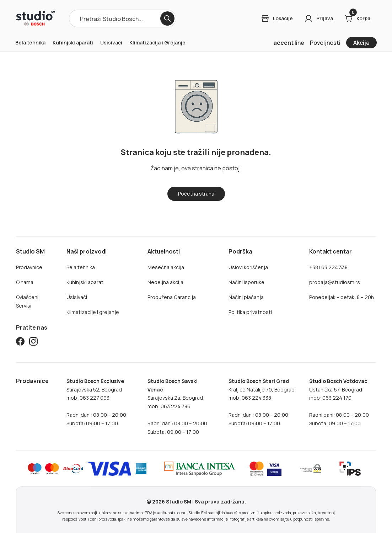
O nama (25, 282)
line (289, 43)
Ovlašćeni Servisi (27, 301)
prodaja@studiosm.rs (335, 282)
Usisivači (111, 42)
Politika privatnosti (250, 312)
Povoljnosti (325, 43)
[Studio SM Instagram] (33, 343)
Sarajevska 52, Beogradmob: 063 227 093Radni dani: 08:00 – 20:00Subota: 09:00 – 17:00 (96, 402)
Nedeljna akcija (165, 282)
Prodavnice (29, 267)
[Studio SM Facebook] (20, 343)
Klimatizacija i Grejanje (157, 42)
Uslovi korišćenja (248, 267)
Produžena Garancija (172, 297)
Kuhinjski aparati (73, 42)
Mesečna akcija (166, 267)
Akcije (361, 43)
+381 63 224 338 (328, 267)
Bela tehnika (30, 42)
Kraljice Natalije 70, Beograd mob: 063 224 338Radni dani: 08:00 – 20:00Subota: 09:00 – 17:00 (262, 402)
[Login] (277, 18)
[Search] (167, 18)
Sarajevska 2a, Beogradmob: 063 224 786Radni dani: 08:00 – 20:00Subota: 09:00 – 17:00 (177, 407)
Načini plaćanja (246, 297)
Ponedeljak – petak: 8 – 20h (342, 297)
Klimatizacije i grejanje (93, 312)
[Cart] (357, 18)
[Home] (36, 18)
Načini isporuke (246, 282)
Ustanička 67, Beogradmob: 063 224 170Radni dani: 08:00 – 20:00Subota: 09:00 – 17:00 (339, 402)
